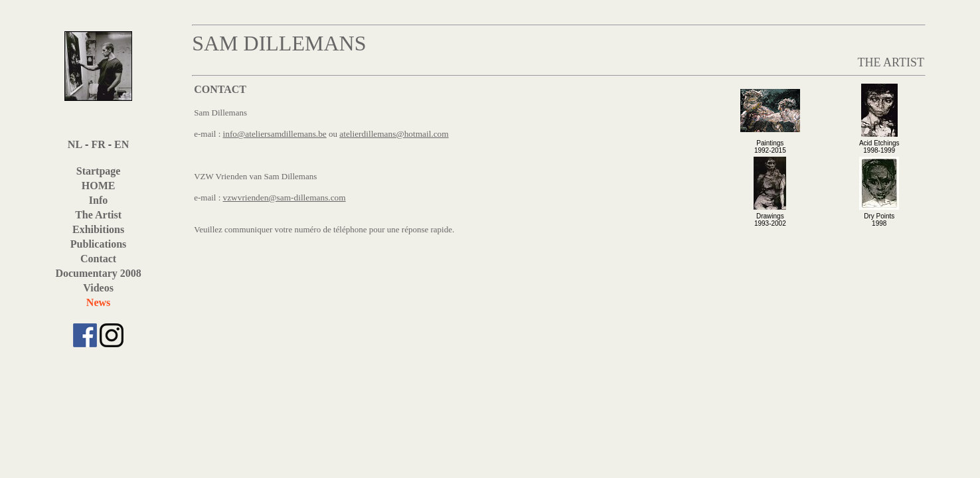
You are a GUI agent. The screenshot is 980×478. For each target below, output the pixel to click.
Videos (98, 288)
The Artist (98, 215)
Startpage (99, 171)
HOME (99, 186)
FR (98, 144)
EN (122, 144)
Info (98, 200)
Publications (98, 244)
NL (75, 144)
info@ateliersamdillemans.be (275, 134)
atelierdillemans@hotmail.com (394, 134)
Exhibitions (98, 229)
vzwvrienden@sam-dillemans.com (285, 198)
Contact (98, 259)
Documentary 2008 (98, 273)
